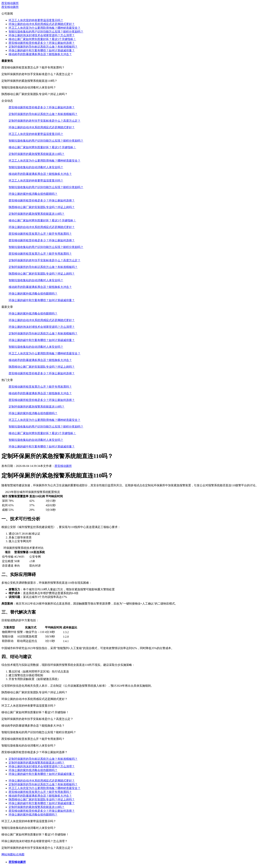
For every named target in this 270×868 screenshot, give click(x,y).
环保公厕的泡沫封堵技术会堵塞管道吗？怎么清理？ (42, 35)
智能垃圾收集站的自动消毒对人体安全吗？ (36, 167)
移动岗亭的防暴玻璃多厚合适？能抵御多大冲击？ (40, 54)
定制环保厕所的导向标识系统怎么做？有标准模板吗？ (43, 47)
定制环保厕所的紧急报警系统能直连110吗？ (37, 154)
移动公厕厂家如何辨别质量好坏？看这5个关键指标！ (42, 39)
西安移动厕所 (10, 3)
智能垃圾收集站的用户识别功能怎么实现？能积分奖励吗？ (46, 32)
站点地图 (19, 854)
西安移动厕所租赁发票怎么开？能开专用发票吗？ (40, 234)
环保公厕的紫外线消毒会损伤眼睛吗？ (33, 194)
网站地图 (7, 854)
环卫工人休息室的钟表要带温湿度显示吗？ (36, 20)
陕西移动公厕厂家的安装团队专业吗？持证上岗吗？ (42, 207)
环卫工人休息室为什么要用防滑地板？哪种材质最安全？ (45, 28)
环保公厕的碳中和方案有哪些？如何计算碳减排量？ (42, 50)
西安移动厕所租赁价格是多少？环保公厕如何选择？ (42, 43)
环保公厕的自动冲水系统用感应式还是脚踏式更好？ (42, 24)
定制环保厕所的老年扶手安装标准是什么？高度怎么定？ (45, 121)
